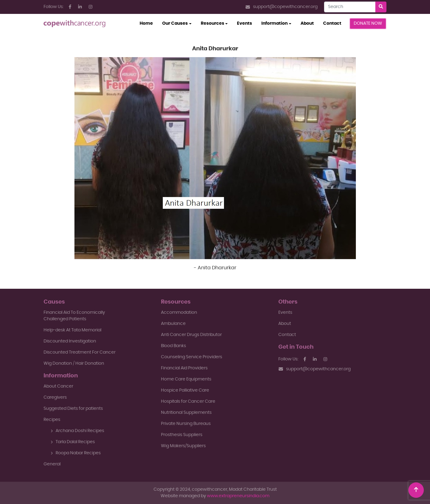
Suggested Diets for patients (73, 409)
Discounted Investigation (70, 341)
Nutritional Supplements (186, 413)
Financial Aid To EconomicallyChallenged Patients (74, 316)
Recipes (52, 420)
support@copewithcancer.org (282, 7)
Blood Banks (173, 346)
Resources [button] (213, 23)
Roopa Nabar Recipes (76, 453)
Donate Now (368, 23)
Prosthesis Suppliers (182, 435)
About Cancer (58, 386)
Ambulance (173, 324)
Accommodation (179, 313)
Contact (332, 23)
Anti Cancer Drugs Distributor (191, 335)
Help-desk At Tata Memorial (72, 330)
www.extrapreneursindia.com (238, 496)
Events (245, 23)
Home (149, 23)
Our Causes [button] (175, 23)
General (52, 464)
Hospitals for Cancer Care (188, 401)
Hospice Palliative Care (185, 390)
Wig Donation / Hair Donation (74, 363)
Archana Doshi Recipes (77, 431)
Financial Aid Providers (184, 368)
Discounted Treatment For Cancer (80, 352)
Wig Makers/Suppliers (183, 446)
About (307, 23)
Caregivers (55, 397)
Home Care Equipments (186, 379)
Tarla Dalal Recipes (73, 442)
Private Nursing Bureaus (186, 424)
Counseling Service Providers (192, 357)
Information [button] (274, 23)
